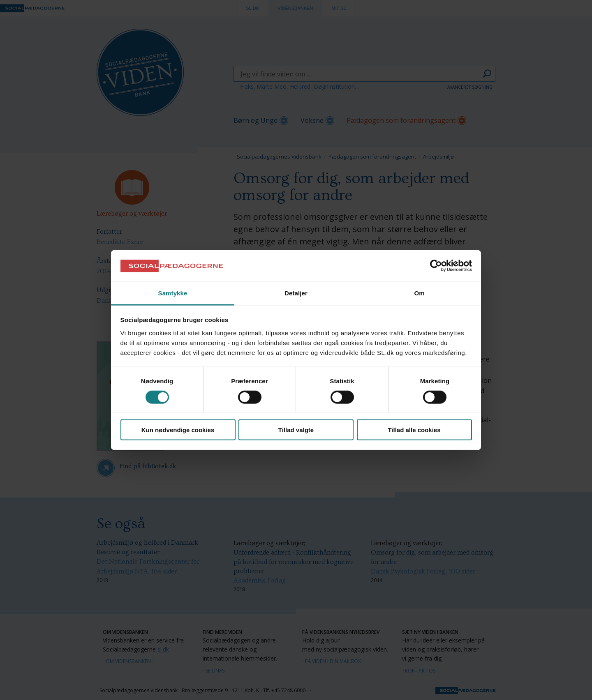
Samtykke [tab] (173, 293)
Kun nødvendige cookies (178, 430)
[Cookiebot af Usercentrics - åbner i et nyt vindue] (436, 266)
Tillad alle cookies (414, 430)
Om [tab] (419, 293)
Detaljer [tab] (296, 293)
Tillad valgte (296, 430)
